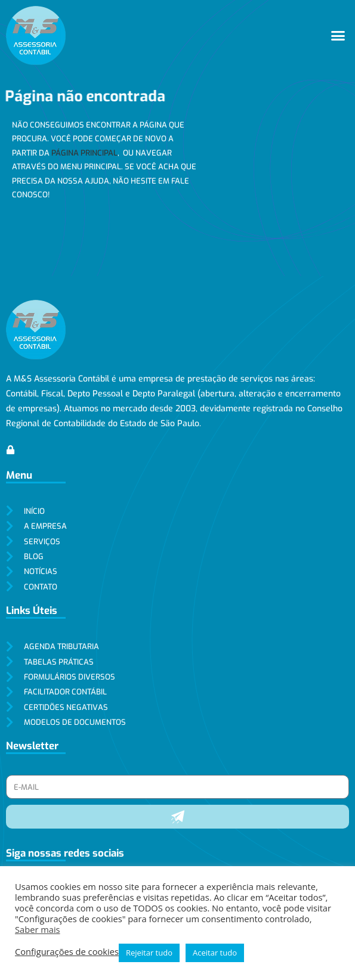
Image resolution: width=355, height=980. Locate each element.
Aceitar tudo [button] (215, 953)
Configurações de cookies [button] (67, 951)
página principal (84, 153)
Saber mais (38, 929)
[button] (338, 36)
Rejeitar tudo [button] (149, 953)
